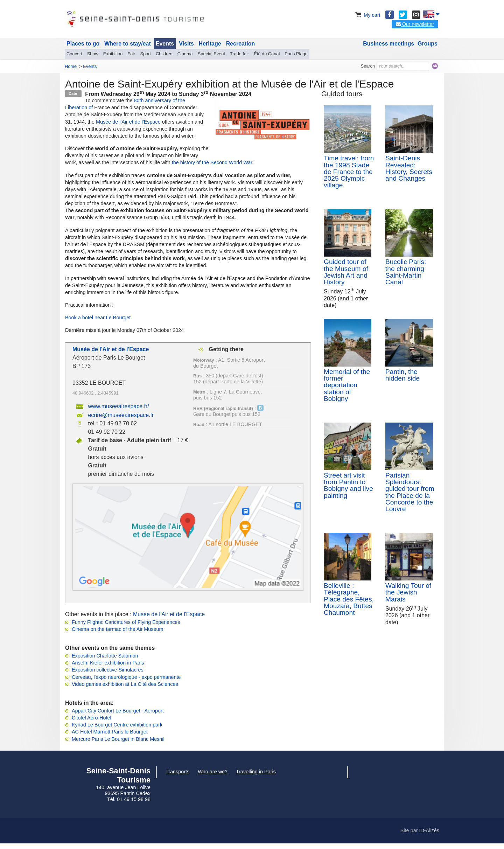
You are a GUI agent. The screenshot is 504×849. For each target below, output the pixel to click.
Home (71, 66)
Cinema (185, 54)
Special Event (211, 54)
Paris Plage (296, 54)
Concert (74, 54)
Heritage (210, 44)
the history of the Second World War (212, 162)
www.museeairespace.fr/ (118, 406)
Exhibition (113, 54)
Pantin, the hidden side (402, 375)
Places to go (83, 44)
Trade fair (239, 54)
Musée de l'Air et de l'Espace (128, 122)
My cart (367, 15)
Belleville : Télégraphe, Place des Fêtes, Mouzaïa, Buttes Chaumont (349, 599)
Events (165, 44)
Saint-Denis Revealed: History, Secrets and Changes (409, 168)
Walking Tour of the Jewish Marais (408, 592)
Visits (186, 44)
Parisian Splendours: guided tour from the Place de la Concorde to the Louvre (410, 492)
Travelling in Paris (256, 772)
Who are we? (213, 772)
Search (368, 66)
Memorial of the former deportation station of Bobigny (347, 385)
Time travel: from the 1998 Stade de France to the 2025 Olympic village (349, 172)
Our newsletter (415, 24)
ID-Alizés (429, 830)
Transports (177, 772)
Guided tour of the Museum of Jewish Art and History (346, 272)
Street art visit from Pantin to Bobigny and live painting (348, 485)
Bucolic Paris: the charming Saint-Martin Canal (406, 272)
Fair (131, 54)
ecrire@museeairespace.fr (121, 415)
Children (164, 54)
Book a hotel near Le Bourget (98, 318)
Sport (145, 54)
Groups (428, 44)
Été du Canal (267, 54)
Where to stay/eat (127, 44)
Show (93, 54)
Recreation (241, 44)
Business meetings (388, 44)
